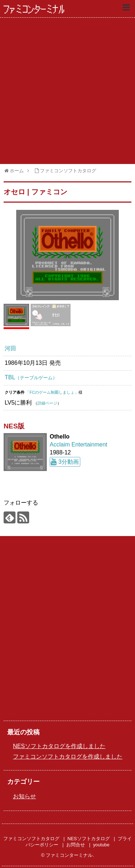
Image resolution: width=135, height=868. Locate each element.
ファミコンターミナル (34, 9)
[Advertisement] (67, 91)
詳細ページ (47, 403)
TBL (31, 377)
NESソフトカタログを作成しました (59, 746)
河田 (10, 348)
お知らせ (24, 796)
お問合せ (76, 845)
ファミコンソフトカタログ (31, 839)
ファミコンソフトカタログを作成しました (68, 757)
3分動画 (69, 462)
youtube (101, 845)
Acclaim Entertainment (78, 444)
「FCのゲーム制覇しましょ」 (52, 392)
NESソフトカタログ (88, 839)
